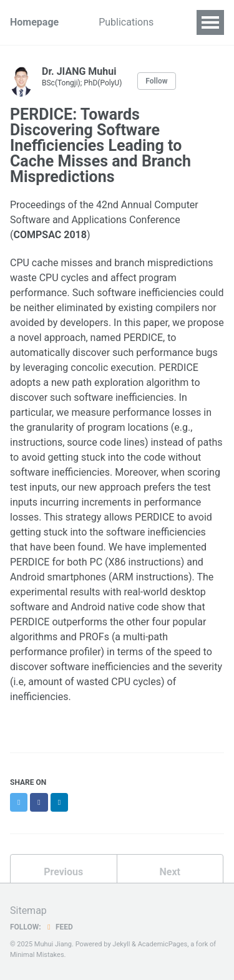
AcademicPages (163, 944)
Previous (63, 872)
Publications (126, 22)
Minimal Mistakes (37, 955)
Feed (59, 927)
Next (170, 872)
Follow (156, 81)
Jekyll (121, 944)
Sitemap (28, 910)
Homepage (34, 22)
